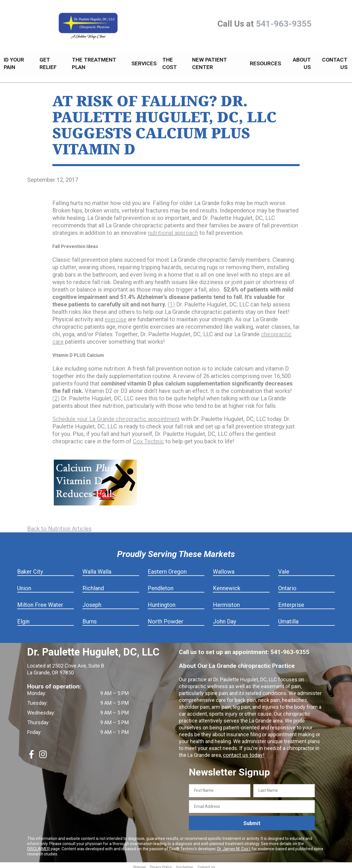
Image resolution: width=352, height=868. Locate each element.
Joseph (92, 602)
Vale (284, 568)
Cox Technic (148, 438)
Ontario (287, 585)
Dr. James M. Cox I (234, 846)
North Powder (166, 618)
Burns (90, 618)
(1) (171, 301)
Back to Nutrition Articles (59, 525)
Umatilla (288, 618)
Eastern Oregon (167, 568)
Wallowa (224, 568)
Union (24, 585)
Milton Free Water (40, 602)
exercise (116, 316)
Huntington (162, 602)
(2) (56, 395)
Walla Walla (97, 568)
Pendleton (161, 585)
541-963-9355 (284, 24)
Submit (252, 820)
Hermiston (226, 602)
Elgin (23, 618)
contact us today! (243, 752)
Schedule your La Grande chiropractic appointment (116, 416)
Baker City (30, 568)
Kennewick (227, 585)
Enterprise (291, 602)
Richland (93, 585)
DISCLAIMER (38, 846)
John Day (225, 618)
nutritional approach (173, 230)
